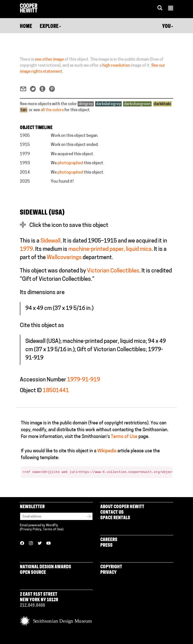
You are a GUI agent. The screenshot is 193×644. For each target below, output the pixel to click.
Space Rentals (115, 518)
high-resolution (116, 66)
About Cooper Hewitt (122, 507)
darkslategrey (108, 104)
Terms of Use (124, 437)
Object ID (31, 391)
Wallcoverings (64, 258)
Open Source (33, 573)
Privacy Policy (31, 529)
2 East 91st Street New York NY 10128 (39, 597)
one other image (49, 60)
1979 (26, 249)
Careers (109, 540)
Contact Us (112, 513)
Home (26, 27)
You (168, 27)
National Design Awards (45, 567)
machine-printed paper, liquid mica (110, 249)
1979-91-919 (84, 380)
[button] (171, 9)
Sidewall (51, 241)
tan (24, 110)
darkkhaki (162, 104)
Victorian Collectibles (113, 271)
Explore (50, 27)
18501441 (56, 391)
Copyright (111, 567)
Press (106, 546)
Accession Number (43, 380)
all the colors (52, 110)
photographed (70, 163)
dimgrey (86, 104)
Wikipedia (107, 451)
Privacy (108, 573)
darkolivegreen (137, 104)
